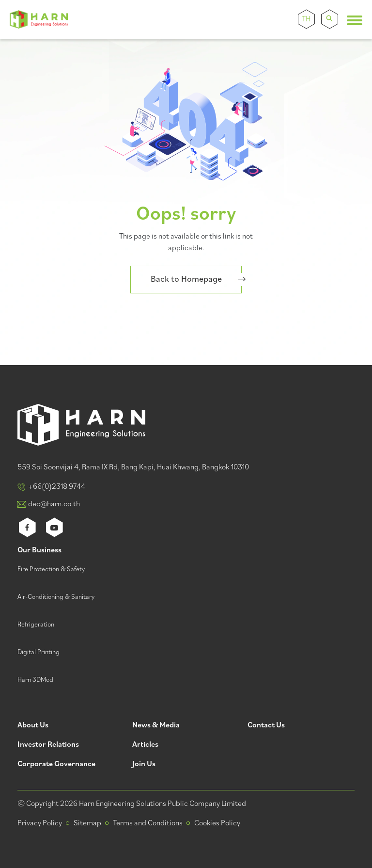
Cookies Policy (217, 823)
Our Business (39, 551)
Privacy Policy (40, 823)
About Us (33, 726)
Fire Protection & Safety (51, 570)
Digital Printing (39, 652)
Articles (145, 745)
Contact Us (266, 726)
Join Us (144, 764)
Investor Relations (48, 745)
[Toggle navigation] (355, 20)
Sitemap (87, 823)
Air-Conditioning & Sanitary (56, 597)
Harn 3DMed (35, 680)
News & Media (156, 726)
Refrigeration (36, 625)
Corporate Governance (56, 764)
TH (306, 19)
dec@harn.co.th (54, 504)
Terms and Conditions (148, 823)
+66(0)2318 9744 (57, 487)
